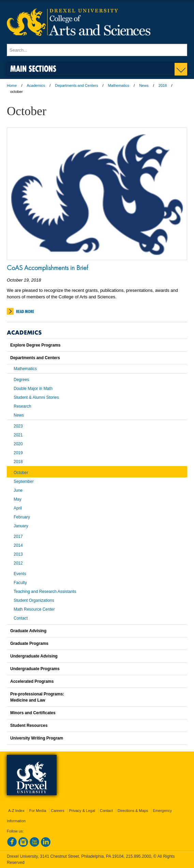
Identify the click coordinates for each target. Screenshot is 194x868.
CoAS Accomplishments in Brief (47, 268)
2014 (18, 545)
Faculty (20, 583)
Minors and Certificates (33, 713)
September (24, 482)
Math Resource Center (34, 609)
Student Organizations (34, 600)
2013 (18, 554)
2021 (18, 435)
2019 (18, 453)
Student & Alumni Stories (36, 397)
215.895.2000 (138, 856)
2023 (18, 426)
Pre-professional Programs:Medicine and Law (37, 697)
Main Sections (33, 69)
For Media (38, 811)
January (21, 526)
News (144, 85)
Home (12, 85)
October (21, 473)
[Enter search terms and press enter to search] (97, 50)
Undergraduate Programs (35, 669)
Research (22, 406)
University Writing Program (37, 738)
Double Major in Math (33, 389)
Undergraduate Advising (34, 656)
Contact (21, 618)
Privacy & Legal (82, 811)
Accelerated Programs (32, 681)
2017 (18, 537)
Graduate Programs (29, 643)
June (18, 490)
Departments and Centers (76, 85)
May (18, 499)
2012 (18, 563)
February (22, 517)
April (18, 508)
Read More (25, 311)
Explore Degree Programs (35, 345)
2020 (18, 444)
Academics (36, 85)
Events (20, 574)
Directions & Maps (133, 811)
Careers (57, 811)
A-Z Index (16, 811)
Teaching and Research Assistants (45, 592)
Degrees (21, 380)
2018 (163, 85)
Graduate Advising (28, 631)
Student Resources (29, 725)
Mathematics (119, 85)
